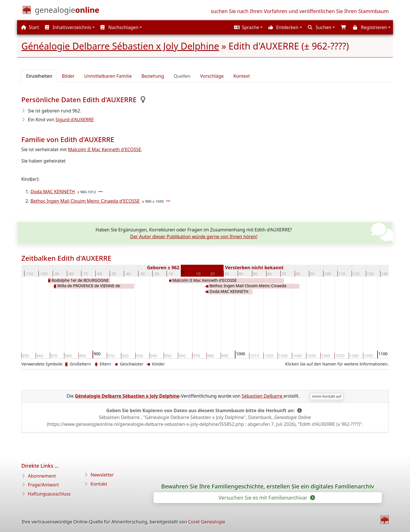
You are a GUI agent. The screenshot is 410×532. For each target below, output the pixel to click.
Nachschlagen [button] (119, 27)
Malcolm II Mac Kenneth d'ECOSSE (105, 149)
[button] (248, 27)
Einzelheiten (39, 76)
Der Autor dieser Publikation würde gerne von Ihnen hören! (194, 237)
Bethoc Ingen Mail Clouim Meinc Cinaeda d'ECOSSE (85, 201)
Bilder (68, 76)
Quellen (182, 76)
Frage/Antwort (43, 485)
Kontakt (99, 484)
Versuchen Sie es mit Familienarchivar (266, 498)
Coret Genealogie (207, 522)
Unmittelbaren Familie (108, 76)
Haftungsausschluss (49, 494)
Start (30, 27)
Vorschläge (212, 76)
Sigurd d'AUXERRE (75, 120)
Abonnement (42, 476)
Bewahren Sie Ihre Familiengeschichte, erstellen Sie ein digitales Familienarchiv (267, 486)
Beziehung (153, 76)
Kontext (241, 76)
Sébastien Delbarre (263, 396)
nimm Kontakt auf (327, 396)
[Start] (67, 11)
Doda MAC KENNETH (53, 192)
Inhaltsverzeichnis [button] (68, 27)
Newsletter (102, 475)
